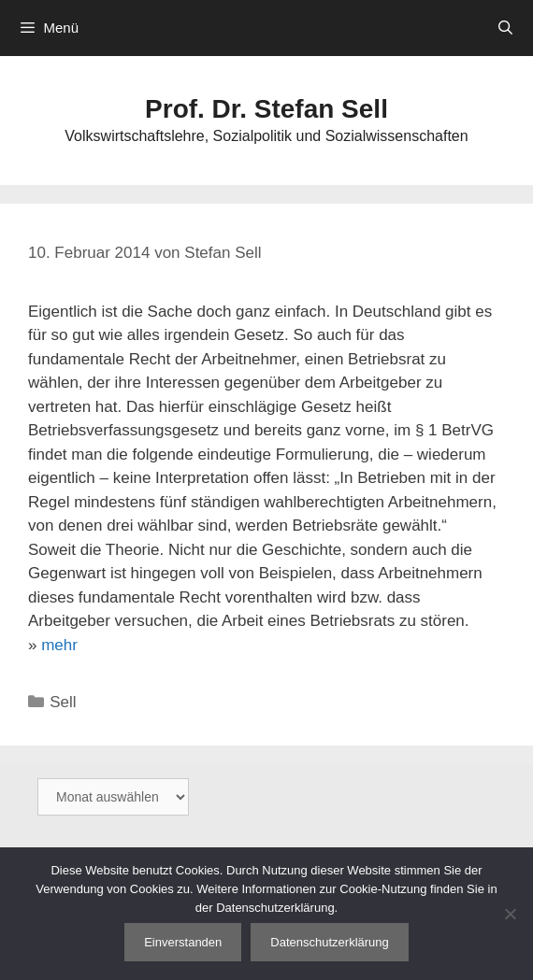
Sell (63, 702)
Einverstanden (183, 942)
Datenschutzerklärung (329, 942)
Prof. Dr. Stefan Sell (266, 109)
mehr (59, 645)
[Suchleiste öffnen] (505, 28)
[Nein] (510, 914)
